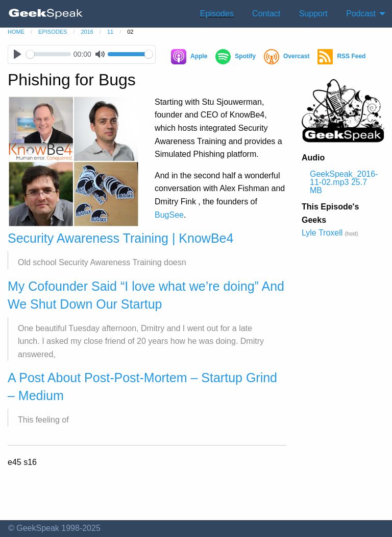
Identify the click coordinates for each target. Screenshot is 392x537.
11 (110, 32)
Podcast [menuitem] (361, 14)
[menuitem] (46, 14)
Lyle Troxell (322, 233)
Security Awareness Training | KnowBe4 (120, 238)
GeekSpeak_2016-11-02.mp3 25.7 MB (344, 182)
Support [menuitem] (313, 14)
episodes (53, 32)
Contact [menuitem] (266, 14)
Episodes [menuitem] (217, 14)
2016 (87, 32)
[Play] (17, 54)
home (16, 32)
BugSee (169, 215)
